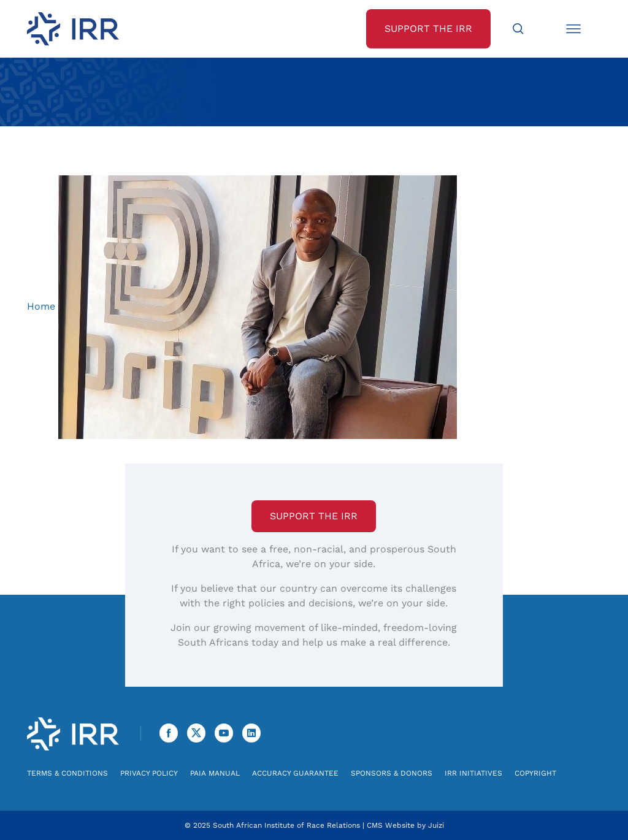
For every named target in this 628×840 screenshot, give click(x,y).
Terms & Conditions (67, 773)
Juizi (436, 825)
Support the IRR (314, 516)
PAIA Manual (215, 773)
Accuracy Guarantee (295, 773)
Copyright (535, 773)
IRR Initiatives (473, 773)
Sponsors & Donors (392, 773)
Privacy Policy (149, 773)
